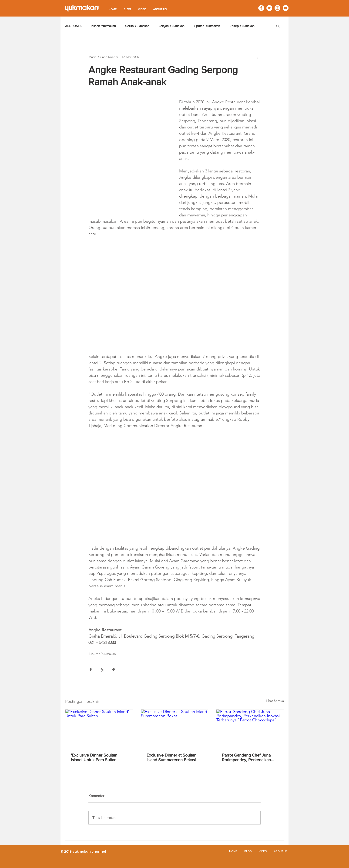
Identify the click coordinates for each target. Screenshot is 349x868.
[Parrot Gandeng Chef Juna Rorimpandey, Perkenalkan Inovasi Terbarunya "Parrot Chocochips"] (250, 728)
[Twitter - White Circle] (269, 8)
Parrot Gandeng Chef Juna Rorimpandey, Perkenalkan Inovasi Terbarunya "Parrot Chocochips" (246, 757)
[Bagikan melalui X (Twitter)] (102, 670)
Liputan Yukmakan (207, 26)
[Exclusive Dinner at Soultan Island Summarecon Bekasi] (175, 728)
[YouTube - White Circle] (286, 8)
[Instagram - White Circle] (277, 8)
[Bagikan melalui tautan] (113, 670)
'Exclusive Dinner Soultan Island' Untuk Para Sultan (94, 757)
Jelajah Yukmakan (172, 26)
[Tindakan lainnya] (258, 57)
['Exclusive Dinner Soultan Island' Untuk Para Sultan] (99, 728)
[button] (278, 26)
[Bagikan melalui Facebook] (91, 670)
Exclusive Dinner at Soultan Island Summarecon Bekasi (171, 757)
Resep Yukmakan (242, 26)
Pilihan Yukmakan (103, 26)
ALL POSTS (73, 26)
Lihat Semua (275, 701)
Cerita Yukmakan (137, 26)
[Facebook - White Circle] (261, 8)
